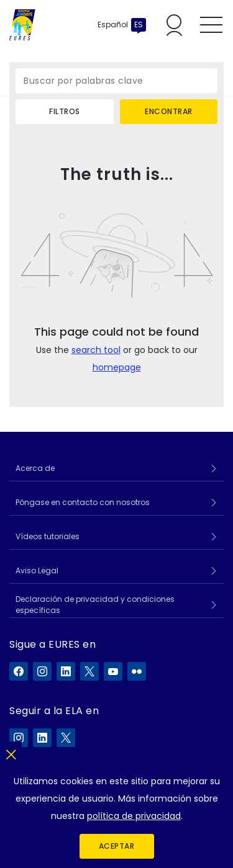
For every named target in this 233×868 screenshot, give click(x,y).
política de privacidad (134, 816)
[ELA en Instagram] (19, 738)
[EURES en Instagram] (42, 671)
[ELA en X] (66, 738)
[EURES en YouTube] (113, 671)
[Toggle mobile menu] (211, 25)
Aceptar (117, 846)
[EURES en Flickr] (137, 671)
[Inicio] (22, 25)
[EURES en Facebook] (19, 671)
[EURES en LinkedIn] (66, 671)
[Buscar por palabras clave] (116, 81)
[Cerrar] (11, 752)
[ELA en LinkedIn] (42, 738)
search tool (96, 350)
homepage (117, 367)
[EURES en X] (89, 671)
